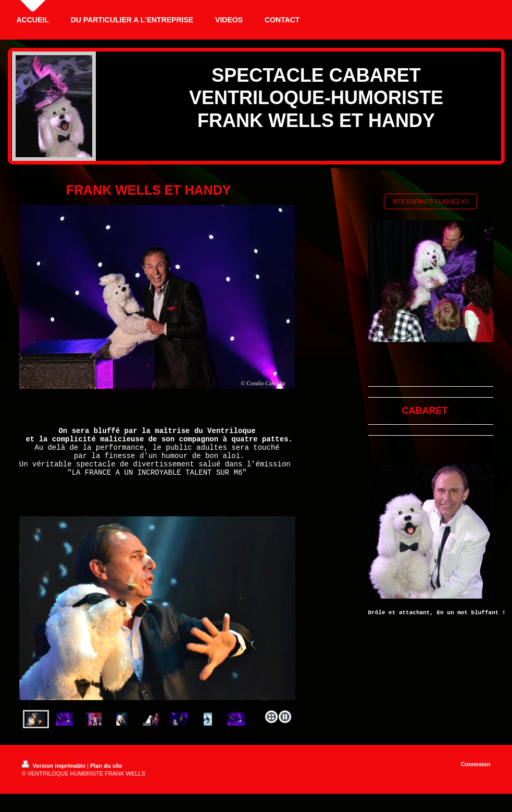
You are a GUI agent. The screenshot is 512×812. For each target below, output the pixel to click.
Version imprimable (55, 777)
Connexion (476, 775)
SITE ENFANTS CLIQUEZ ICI (430, 201)
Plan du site (106, 777)
